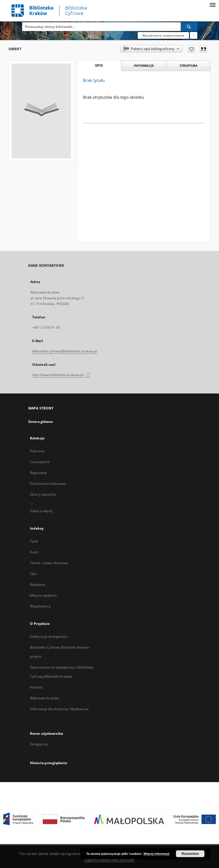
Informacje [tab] (144, 65)
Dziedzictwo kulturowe (48, 484)
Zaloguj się (39, 744)
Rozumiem (190, 854)
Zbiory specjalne (43, 494)
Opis (34, 574)
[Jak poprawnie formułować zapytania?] (194, 35)
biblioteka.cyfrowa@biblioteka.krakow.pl (65, 351)
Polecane (37, 451)
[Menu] (212, 5)
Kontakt (36, 687)
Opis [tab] (99, 66)
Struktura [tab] (189, 65)
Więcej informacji (157, 854)
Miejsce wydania (43, 595)
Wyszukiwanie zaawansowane (163, 35)
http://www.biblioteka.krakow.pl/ (61, 375)
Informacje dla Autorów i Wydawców (59, 709)
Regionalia (38, 473)
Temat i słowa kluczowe (49, 563)
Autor (35, 552)
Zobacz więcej (41, 511)
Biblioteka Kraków (44, 698)
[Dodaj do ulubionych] (191, 49)
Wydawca (38, 585)
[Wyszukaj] (189, 27)
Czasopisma (40, 462)
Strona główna (41, 422)
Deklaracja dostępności (49, 636)
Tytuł (34, 541)
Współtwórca (40, 606)
